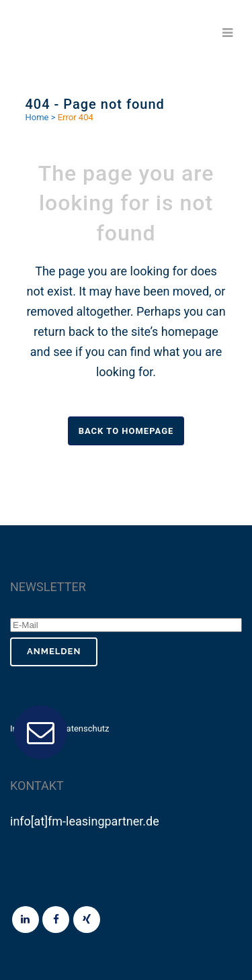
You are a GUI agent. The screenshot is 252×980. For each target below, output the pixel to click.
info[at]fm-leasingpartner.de (85, 821)
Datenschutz (85, 728)
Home (37, 117)
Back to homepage (126, 431)
